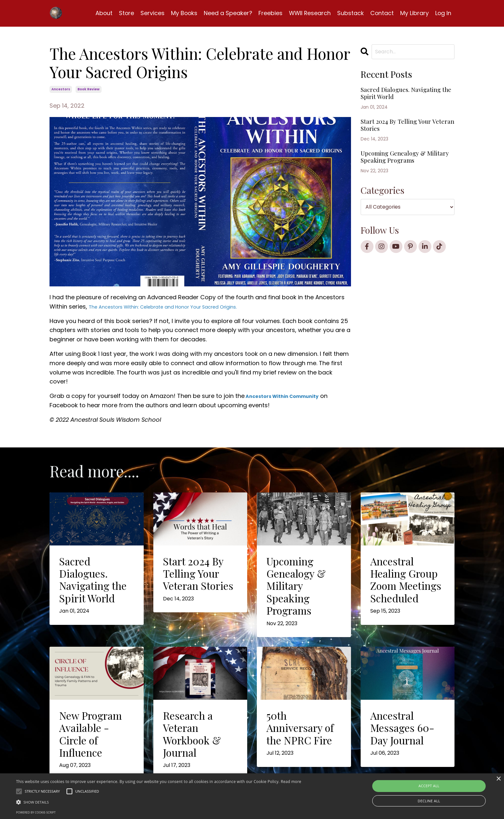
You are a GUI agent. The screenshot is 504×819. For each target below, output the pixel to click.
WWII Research (309, 13)
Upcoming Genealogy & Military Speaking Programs (402, 183)
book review (89, 89)
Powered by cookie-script (36, 812)
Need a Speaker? (226, 13)
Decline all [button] (429, 801)
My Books (182, 13)
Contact (382, 13)
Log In (443, 13)
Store (124, 13)
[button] (159, 802)
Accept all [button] (429, 786)
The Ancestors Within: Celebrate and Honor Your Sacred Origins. (180, 306)
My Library (414, 13)
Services (150, 13)
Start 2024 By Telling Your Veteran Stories (405, 142)
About (101, 13)
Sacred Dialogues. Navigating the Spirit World (397, 101)
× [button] (498, 779)
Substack (350, 13)
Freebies (269, 13)
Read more (291, 782)
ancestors (61, 89)
